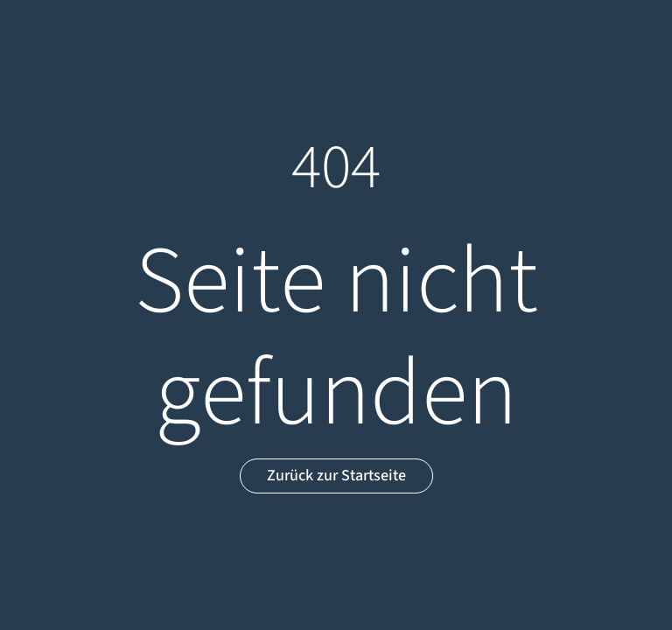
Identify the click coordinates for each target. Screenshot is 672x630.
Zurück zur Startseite (336, 476)
